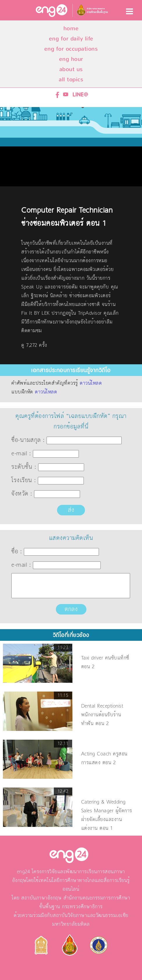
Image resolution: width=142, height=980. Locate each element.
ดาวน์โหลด (91, 383)
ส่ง (71, 510)
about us (71, 69)
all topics (71, 79)
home (71, 28)
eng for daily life (71, 39)
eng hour (71, 59)
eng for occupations (71, 49)
